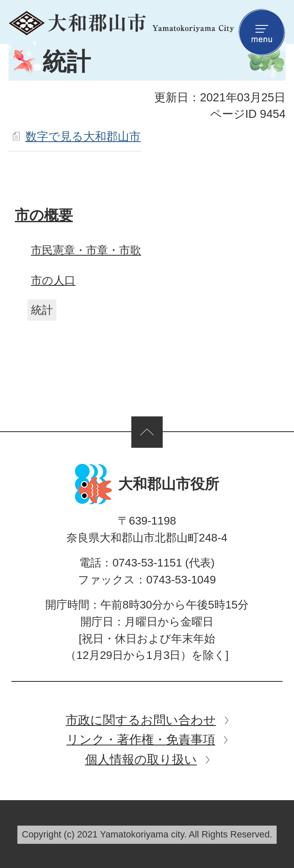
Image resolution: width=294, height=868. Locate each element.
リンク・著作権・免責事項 (141, 739)
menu (262, 32)
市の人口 (53, 280)
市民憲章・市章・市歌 (86, 250)
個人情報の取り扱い (141, 759)
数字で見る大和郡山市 (83, 136)
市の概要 (44, 215)
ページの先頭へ (147, 432)
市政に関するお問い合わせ (141, 720)
